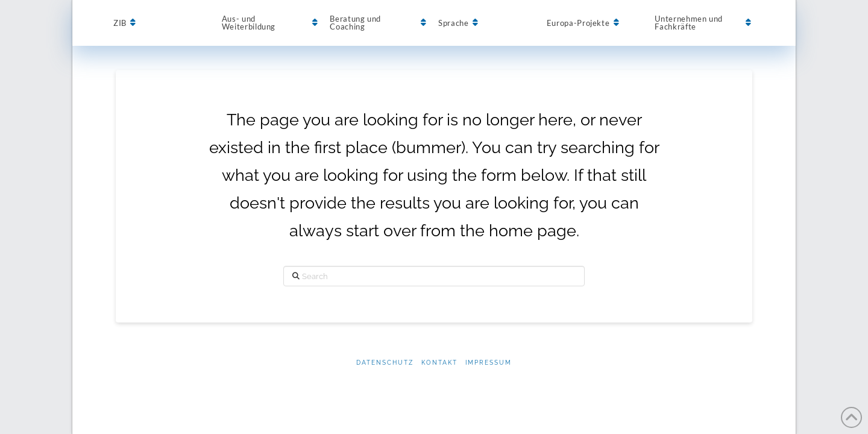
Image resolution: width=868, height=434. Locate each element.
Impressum (489, 363)
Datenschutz (385, 363)
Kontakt (439, 363)
